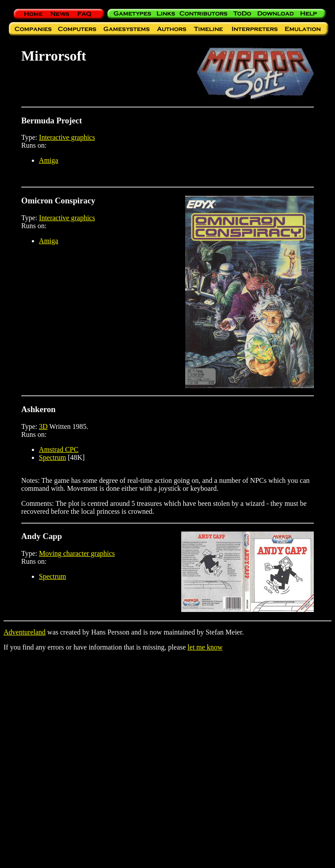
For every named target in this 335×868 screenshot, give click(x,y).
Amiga (49, 160)
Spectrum (52, 457)
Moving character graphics (77, 553)
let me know (205, 647)
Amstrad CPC (59, 449)
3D (43, 426)
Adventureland (25, 632)
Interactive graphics (67, 137)
